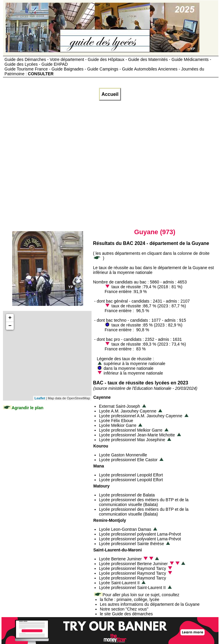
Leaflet (40, 398)
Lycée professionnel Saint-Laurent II (132, 588)
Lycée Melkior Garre (118, 425)
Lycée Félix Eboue (116, 421)
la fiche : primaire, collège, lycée (130, 599)
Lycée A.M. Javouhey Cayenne (128, 411)
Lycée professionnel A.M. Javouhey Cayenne (141, 416)
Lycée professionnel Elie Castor (128, 460)
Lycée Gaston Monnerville (123, 455)
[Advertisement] (56, 164)
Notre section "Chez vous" (124, 609)
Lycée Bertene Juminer (120, 559)
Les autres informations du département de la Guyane (150, 604)
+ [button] (10, 318)
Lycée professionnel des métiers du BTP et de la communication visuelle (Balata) (144, 502)
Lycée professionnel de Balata (127, 495)
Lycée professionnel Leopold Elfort (131, 475)
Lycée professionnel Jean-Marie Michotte (137, 435)
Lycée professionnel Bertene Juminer (133, 564)
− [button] (10, 326)
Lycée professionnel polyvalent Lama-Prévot (140, 534)
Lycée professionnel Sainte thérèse (131, 544)
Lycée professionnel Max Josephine (132, 440)
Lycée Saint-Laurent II (119, 583)
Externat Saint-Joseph (120, 406)
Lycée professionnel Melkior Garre (131, 430)
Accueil (110, 94)
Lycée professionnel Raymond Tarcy (133, 568)
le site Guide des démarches (126, 614)
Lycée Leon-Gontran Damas (125, 529)
